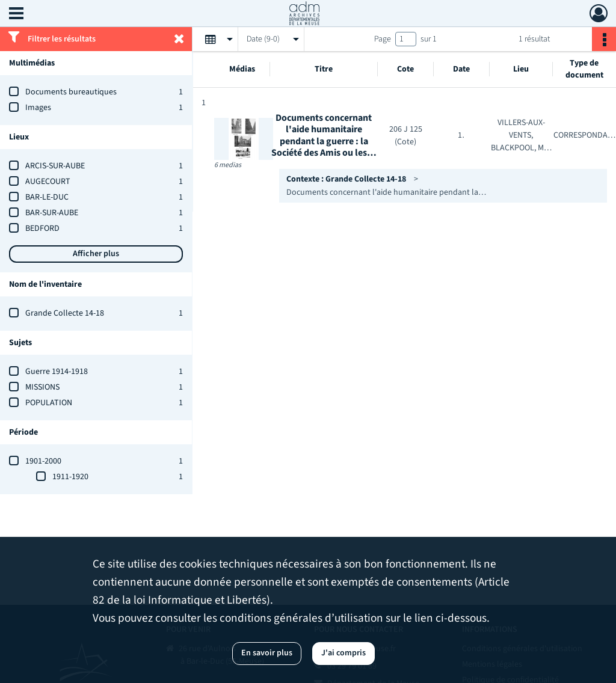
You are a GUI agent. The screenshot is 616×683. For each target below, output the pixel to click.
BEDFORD (42, 228)
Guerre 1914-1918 (57, 372)
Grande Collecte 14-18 (65, 313)
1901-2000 (43, 461)
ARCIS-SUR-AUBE (55, 166)
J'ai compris (343, 653)
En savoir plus (267, 653)
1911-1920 (70, 477)
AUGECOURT (48, 182)
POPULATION (49, 403)
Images (38, 108)
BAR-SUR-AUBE (52, 213)
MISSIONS (42, 387)
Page (383, 39)
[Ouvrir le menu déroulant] (16, 14)
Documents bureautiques (71, 92)
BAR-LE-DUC (47, 197)
